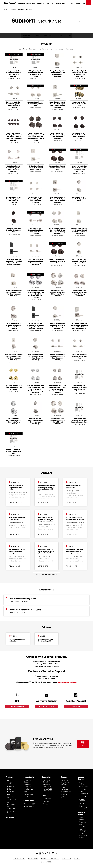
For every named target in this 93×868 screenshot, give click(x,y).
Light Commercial (11, 804)
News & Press (84, 787)
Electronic (10, 798)
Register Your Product (66, 784)
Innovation (40, 4)
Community (83, 797)
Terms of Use (67, 859)
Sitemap (77, 859)
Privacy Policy (33, 859)
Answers (36, 35)
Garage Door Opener (11, 813)
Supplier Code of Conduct (50, 859)
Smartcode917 (29, 807)
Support (70, 4)
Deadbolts (10, 787)
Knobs (9, 790)
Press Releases (82, 819)
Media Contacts (82, 826)
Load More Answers (46, 574)
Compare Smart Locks (29, 786)
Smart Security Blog (84, 808)
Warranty (65, 781)
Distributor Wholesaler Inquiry (83, 836)
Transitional (47, 804)
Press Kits (82, 823)
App (26, 792)
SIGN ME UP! (83, 744)
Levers (9, 795)
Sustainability (84, 794)
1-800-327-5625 (17, 707)
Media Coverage (83, 831)
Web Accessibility (19, 859)
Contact (68, 35)
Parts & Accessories (11, 808)
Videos (58, 35)
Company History (83, 791)
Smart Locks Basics (29, 782)
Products (22, 4)
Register (76, 707)
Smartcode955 (29, 804)
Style (48, 4)
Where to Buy (81, 4)
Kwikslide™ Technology (47, 786)
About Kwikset (82, 784)
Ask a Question (65, 789)
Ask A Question (46, 707)
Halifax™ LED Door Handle (47, 790)
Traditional (47, 802)
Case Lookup (66, 792)
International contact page (67, 682)
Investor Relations (82, 800)
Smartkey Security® (46, 782)
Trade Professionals (58, 4)
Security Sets (11, 800)
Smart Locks (31, 4)
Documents (47, 35)
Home (6, 10)
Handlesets (10, 792)
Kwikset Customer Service (65, 797)
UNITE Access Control (9, 783)
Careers (82, 804)
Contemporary (48, 799)
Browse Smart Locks (29, 796)
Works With (28, 790)
